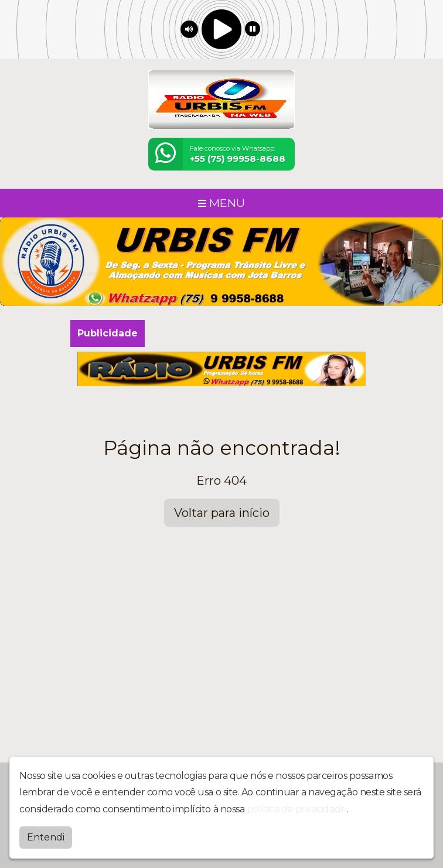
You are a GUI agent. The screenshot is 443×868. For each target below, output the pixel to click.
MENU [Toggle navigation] (221, 203)
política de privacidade (297, 808)
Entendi (46, 836)
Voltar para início (222, 513)
